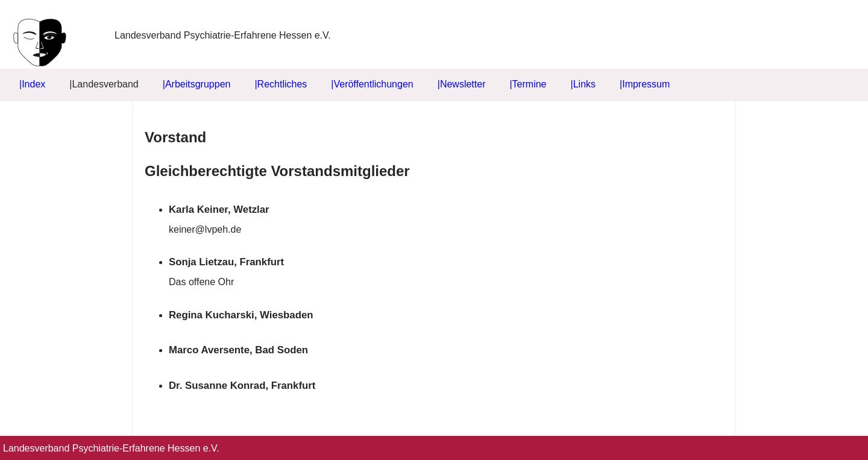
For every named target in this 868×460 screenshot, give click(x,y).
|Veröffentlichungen (372, 84)
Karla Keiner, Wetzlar (219, 210)
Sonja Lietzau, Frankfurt (226, 262)
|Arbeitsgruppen (197, 84)
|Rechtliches (281, 84)
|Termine (528, 84)
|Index (32, 84)
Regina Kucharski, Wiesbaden (241, 315)
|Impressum (645, 84)
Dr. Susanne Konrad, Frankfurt (242, 386)
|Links (583, 84)
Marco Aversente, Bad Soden (238, 350)
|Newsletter (462, 84)
